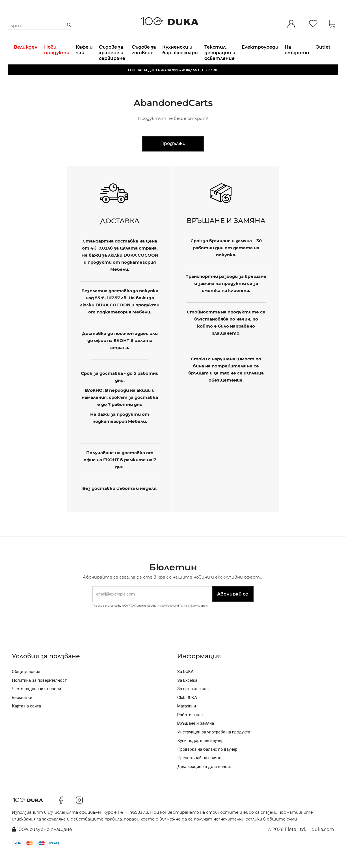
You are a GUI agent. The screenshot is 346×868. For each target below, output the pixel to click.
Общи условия (26, 686)
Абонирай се (233, 608)
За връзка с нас (193, 703)
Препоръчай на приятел (200, 772)
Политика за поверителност (39, 695)
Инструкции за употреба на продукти (214, 746)
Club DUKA (187, 712)
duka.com (323, 844)
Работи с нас (190, 729)
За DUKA (185, 686)
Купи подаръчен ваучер (200, 755)
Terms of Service (190, 620)
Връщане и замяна (196, 738)
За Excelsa (187, 695)
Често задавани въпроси (36, 703)
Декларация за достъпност (205, 781)
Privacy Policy (165, 620)
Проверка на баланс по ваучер (207, 764)
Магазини (187, 720)
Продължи (173, 158)
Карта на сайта (26, 720)
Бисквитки (22, 712)
